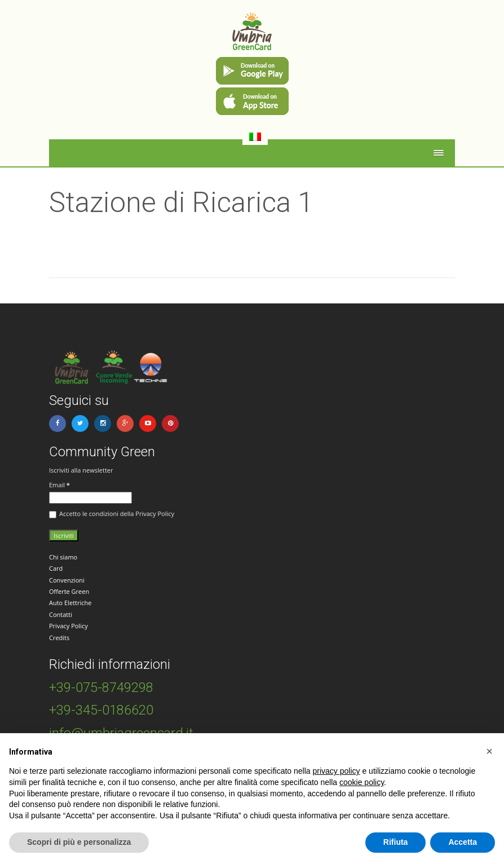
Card (56, 568)
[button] (489, 751)
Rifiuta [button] (396, 842)
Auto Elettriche (70, 603)
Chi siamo (63, 557)
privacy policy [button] (337, 771)
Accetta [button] (463, 842)
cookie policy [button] (362, 782)
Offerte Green (69, 591)
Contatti (61, 614)
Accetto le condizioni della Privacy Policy (112, 514)
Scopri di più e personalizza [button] (79, 842)
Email (59, 485)
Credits (59, 638)
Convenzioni (67, 580)
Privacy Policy (68, 626)
